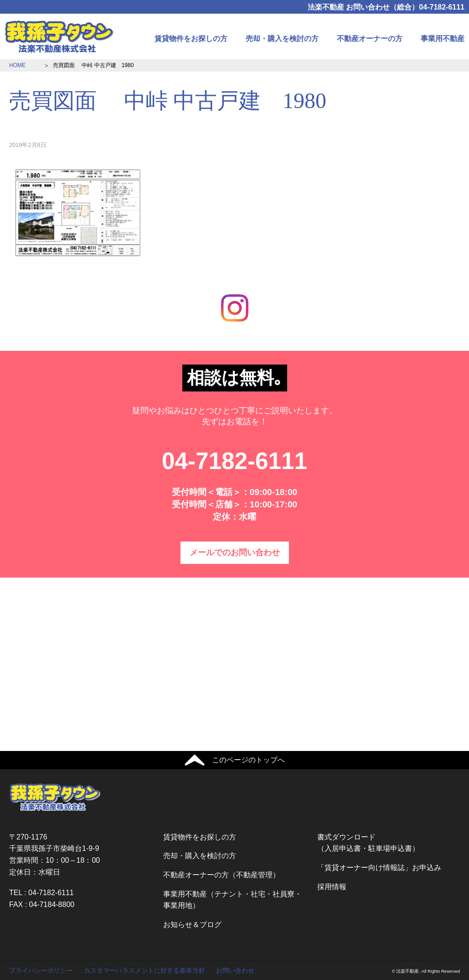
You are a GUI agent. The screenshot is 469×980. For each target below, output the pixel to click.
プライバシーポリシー (41, 970)
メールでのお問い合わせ (235, 553)
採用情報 (332, 887)
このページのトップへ (248, 760)
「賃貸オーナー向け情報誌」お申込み (379, 868)
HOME (17, 65)
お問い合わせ (235, 970)
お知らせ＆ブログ (192, 925)
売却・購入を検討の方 (282, 39)
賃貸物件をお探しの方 (191, 39)
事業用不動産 (443, 39)
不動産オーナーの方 (370, 39)
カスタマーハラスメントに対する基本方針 (144, 970)
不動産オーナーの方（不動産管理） (222, 875)
